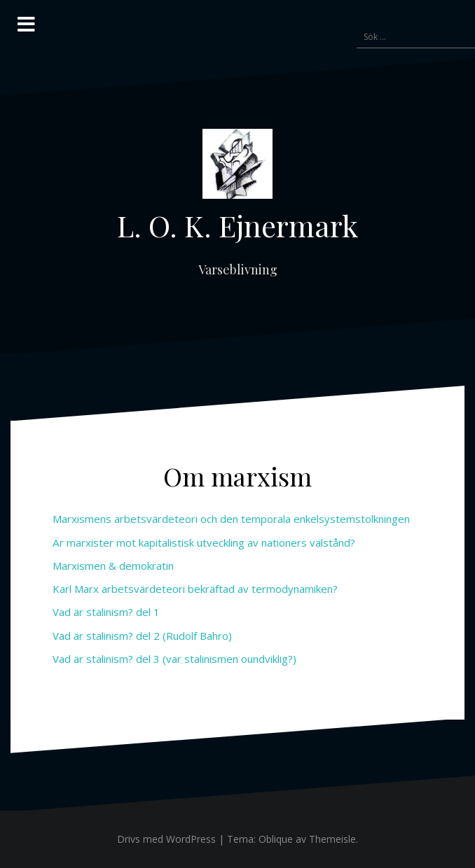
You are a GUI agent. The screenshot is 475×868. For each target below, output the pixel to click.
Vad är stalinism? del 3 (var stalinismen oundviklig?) (174, 659)
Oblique (276, 839)
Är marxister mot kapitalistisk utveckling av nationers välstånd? (204, 542)
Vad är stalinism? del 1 (106, 612)
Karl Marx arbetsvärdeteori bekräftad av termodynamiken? (195, 589)
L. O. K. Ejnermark (238, 225)
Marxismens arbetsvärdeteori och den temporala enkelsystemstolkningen (231, 519)
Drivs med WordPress (166, 839)
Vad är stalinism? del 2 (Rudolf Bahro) (142, 636)
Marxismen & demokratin (113, 566)
